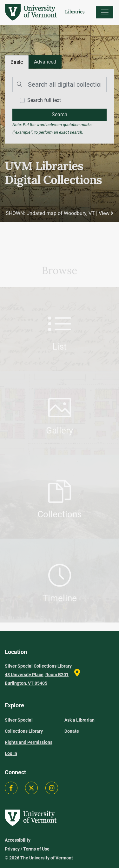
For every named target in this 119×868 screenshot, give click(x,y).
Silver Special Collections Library (24, 726)
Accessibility (18, 840)
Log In (11, 753)
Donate (72, 731)
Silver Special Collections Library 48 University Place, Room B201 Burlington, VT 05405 (38, 675)
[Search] (60, 84)
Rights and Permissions (29, 742)
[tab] (45, 62)
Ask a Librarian (79, 720)
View (106, 213)
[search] (60, 115)
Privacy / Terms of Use (27, 849)
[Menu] (105, 12)
